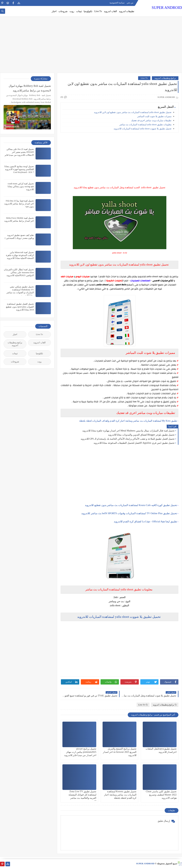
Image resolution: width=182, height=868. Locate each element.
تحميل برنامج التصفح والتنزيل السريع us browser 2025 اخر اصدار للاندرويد (120, 752)
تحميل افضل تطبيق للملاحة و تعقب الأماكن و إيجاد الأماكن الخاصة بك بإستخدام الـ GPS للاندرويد (128, 439)
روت (72, 11)
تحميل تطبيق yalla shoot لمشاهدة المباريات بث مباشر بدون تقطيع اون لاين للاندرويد (133, 112)
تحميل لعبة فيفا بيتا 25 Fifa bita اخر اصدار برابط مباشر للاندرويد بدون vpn (19, 204)
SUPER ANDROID (167, 8)
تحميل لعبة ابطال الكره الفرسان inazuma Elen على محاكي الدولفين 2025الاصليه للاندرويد (19, 272)
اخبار (54, 11)
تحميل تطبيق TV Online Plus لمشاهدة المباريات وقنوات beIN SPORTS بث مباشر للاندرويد (129, 513)
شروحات (63, 11)
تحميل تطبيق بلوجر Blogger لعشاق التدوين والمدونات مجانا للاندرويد (141, 435)
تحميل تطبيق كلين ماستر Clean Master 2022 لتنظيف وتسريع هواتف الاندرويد (161, 795)
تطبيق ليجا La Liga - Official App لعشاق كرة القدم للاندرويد (145, 521)
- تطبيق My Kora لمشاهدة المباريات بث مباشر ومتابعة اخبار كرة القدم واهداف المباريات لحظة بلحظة (129, 421)
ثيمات (79, 11)
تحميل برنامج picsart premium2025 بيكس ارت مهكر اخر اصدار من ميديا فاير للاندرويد (80, 752)
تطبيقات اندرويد (127, 11)
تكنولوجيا (88, 11)
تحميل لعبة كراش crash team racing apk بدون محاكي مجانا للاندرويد (21, 186)
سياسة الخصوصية (117, 3)
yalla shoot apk (155, 277)
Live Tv (98, 11)
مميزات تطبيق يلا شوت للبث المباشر (154, 116)
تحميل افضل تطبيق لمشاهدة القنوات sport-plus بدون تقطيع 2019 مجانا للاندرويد (20, 307)
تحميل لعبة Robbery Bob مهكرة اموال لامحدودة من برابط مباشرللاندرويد (30, 88)
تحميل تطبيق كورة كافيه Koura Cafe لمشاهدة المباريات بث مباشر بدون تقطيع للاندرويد (131, 505)
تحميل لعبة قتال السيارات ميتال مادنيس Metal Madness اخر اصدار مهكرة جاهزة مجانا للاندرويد (128, 431)
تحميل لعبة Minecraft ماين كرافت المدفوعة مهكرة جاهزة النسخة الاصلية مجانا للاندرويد (20, 255)
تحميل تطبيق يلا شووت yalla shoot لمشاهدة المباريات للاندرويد (143, 129)
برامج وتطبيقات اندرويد (165, 78)
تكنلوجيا (39, 353)
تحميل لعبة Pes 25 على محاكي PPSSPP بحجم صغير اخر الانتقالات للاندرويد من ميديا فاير (19, 152)
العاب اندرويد (110, 11)
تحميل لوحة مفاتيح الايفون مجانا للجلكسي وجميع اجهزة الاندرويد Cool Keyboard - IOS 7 (19, 169)
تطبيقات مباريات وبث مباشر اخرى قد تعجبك (151, 120)
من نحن (130, 3)
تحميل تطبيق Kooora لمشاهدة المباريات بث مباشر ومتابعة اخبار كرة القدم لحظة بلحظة (120, 795)
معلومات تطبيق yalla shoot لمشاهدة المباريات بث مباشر (145, 124)
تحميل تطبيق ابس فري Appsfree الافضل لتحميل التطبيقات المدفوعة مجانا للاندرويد (134, 443)
